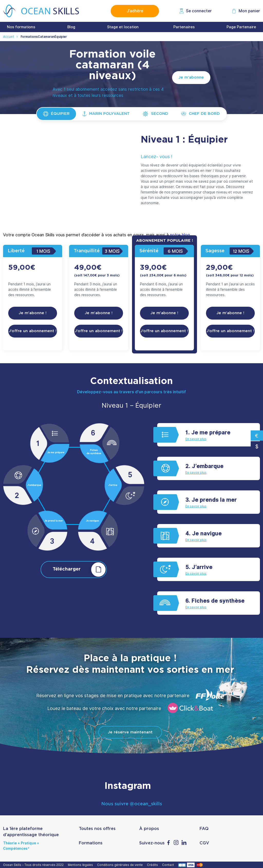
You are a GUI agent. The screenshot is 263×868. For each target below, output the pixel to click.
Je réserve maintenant (130, 732)
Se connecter (199, 11)
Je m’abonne (191, 77)
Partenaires (184, 27)
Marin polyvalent (106, 114)
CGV (204, 843)
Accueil (8, 37)
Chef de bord (200, 114)
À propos (149, 829)
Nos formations (21, 27)
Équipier (56, 114)
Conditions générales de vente (121, 865)
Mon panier (249, 11)
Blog (71, 27)
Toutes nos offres (97, 829)
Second (155, 114)
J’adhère (135, 11)
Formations (91, 843)
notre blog (180, 235)
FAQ (204, 829)
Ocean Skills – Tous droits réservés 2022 (34, 865)
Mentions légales (81, 865)
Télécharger (80, 570)
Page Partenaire (241, 27)
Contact (169, 865)
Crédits (153, 865)
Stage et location (123, 27)
